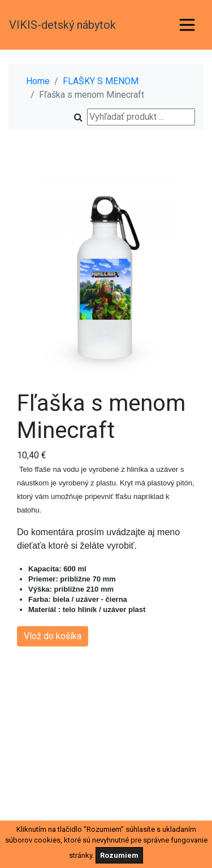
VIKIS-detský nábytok (62, 25)
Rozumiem (119, 855)
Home (38, 81)
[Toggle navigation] (187, 25)
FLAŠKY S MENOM (101, 81)
